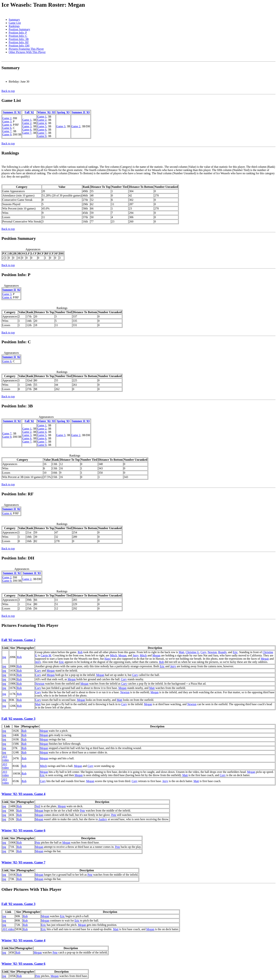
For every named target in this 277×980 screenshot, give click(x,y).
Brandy (222, 652)
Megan (122, 655)
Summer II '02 (12, 112)
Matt (181, 652)
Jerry (136, 655)
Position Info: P (18, 33)
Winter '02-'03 (46, 112)
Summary (14, 20)
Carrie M (46, 655)
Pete (83, 811)
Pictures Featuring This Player (26, 49)
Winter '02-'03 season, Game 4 (23, 794)
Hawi (108, 659)
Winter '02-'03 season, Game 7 (23, 862)
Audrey (103, 819)
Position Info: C (18, 36)
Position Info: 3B (19, 39)
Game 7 (7, 131)
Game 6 (7, 128)
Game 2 (7, 118)
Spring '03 (63, 112)
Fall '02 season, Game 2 (18, 640)
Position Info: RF (19, 42)
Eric (235, 652)
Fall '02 (29, 112)
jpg (4, 657)
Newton (212, 652)
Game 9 (7, 134)
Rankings (14, 26)
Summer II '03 (81, 112)
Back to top (8, 91)
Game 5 (42, 126)
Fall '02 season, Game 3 (18, 719)
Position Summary (19, 29)
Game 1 (27, 120)
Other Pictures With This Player (27, 52)
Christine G (192, 652)
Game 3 (7, 121)
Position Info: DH (19, 46)
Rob (19, 657)
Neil (38, 806)
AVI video (6, 758)
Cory (203, 652)
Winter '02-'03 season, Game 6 (23, 830)
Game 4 (7, 125)
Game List (15, 23)
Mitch (113, 655)
